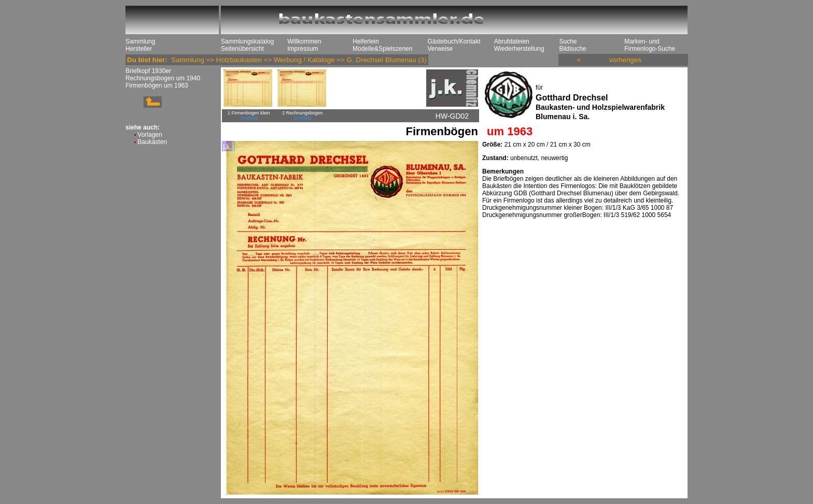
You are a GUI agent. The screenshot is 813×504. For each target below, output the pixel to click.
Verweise (440, 49)
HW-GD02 (452, 116)
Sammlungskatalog (247, 41)
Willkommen (304, 41)
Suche (568, 41)
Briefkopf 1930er (148, 71)
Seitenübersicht (242, 49)
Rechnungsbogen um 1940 (163, 78)
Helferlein (366, 41)
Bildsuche (572, 49)
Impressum (303, 49)
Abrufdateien (512, 41)
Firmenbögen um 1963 (157, 85)
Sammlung (140, 41)
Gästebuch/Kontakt (454, 41)
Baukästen (152, 142)
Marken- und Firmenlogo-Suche (650, 45)
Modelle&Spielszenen (382, 49)
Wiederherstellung (519, 49)
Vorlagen (150, 135)
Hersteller (139, 49)
